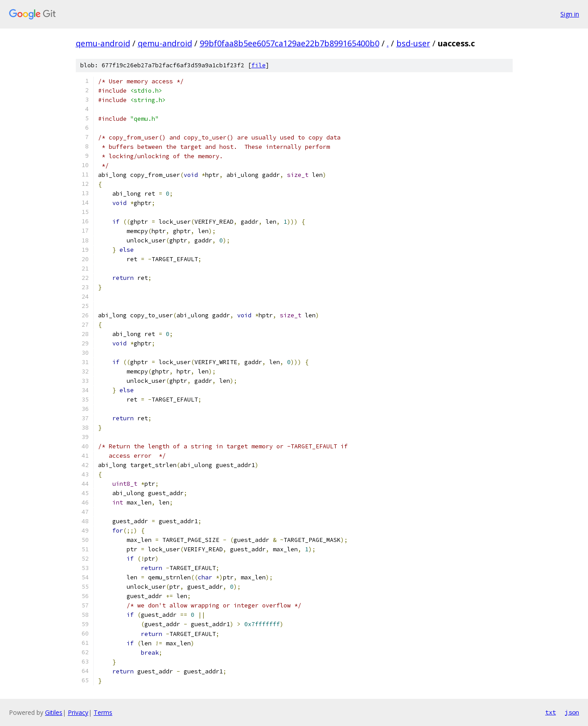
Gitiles (54, 712)
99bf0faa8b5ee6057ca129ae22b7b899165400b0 (290, 43)
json (572, 712)
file (259, 65)
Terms (103, 712)
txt (551, 712)
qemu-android (103, 43)
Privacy (78, 712)
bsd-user (413, 43)
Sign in (570, 14)
